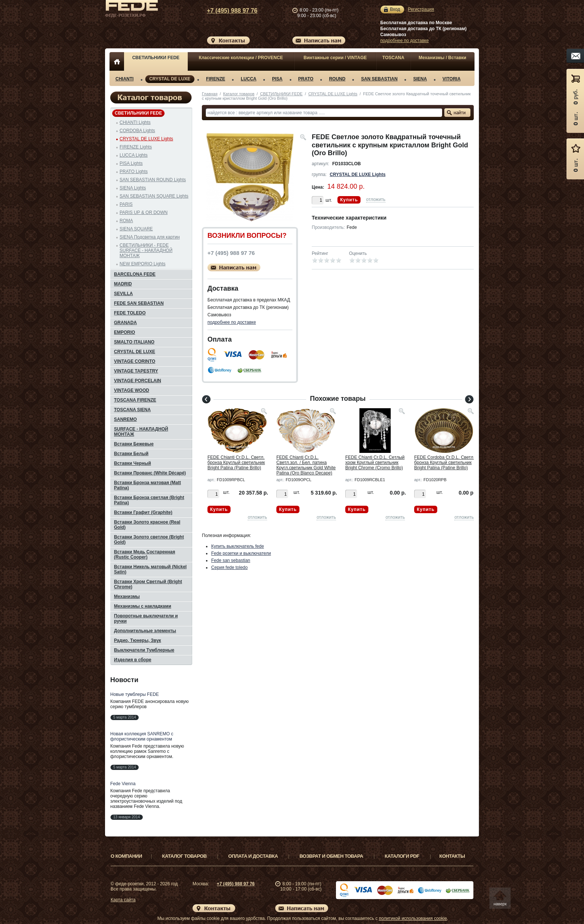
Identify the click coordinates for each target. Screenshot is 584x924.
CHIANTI (125, 79)
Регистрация (421, 9)
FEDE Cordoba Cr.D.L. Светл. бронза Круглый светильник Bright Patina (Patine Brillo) (444, 463)
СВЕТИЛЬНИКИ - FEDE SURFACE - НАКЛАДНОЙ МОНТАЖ (146, 250)
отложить (376, 199)
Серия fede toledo (229, 567)
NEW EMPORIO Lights (142, 264)
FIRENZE (215, 79)
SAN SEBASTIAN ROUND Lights (153, 180)
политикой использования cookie (413, 918)
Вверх (502, 901)
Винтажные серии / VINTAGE (335, 58)
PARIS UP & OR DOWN (144, 212)
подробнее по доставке (404, 41)
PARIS (126, 204)
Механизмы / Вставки (442, 58)
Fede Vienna (123, 784)
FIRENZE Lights (136, 147)
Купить (349, 200)
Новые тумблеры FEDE (135, 694)
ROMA (126, 221)
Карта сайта (123, 900)
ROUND (337, 79)
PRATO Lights (134, 172)
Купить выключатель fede (238, 546)
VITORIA (451, 79)
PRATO (306, 79)
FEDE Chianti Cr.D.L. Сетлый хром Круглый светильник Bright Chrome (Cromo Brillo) (375, 463)
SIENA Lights (133, 188)
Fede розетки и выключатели (241, 553)
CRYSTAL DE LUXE (170, 79)
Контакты (452, 856)
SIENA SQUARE (136, 229)
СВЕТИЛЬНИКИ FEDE (156, 58)
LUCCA (248, 79)
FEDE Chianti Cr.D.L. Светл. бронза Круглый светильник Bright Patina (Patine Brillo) (236, 463)
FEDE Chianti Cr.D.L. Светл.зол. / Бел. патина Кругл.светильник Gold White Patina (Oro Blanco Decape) (306, 465)
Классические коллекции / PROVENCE (241, 58)
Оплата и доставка (253, 856)
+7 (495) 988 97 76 (232, 11)
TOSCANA (393, 58)
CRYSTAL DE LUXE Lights (333, 94)
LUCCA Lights (134, 155)
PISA (277, 79)
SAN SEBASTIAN (379, 79)
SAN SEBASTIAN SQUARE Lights (154, 196)
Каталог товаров (239, 94)
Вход (395, 9)
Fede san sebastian (231, 560)
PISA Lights (131, 163)
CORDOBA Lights (137, 131)
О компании (126, 856)
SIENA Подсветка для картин (150, 237)
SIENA (420, 79)
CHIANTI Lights (135, 122)
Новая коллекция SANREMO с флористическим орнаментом (142, 736)
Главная (210, 94)
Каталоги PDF (402, 856)
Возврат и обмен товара (331, 856)
